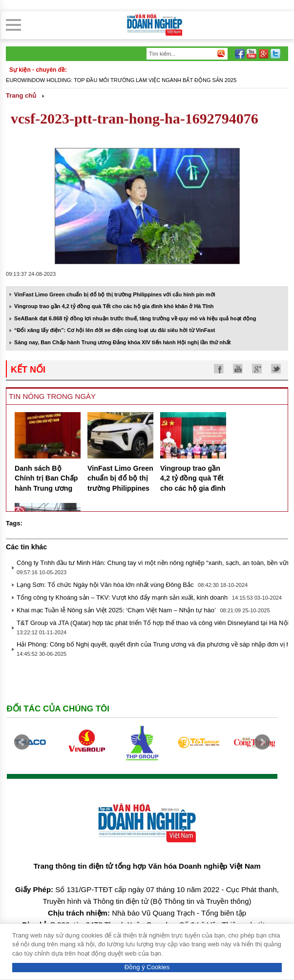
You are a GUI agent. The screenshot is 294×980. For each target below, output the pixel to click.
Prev (22, 742)
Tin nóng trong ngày (52, 396)
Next (262, 742)
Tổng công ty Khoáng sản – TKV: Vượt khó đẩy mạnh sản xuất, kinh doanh (122, 597)
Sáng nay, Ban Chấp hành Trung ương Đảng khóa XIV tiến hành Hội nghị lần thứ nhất (122, 342)
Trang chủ (21, 95)
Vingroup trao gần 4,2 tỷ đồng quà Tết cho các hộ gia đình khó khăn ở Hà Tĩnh (114, 306)
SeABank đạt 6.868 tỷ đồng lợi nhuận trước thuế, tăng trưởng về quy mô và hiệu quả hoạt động (135, 318)
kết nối (28, 370)
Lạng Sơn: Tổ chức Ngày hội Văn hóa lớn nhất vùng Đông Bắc (105, 585)
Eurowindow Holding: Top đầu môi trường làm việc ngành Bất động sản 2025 (121, 80)
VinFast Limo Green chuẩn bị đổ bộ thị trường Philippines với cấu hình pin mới (115, 294)
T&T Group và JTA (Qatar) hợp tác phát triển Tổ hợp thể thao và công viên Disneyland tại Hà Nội (153, 623)
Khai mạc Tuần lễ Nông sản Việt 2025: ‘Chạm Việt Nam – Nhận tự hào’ (116, 610)
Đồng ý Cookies (147, 967)
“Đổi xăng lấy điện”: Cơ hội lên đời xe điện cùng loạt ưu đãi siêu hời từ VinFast (115, 330)
